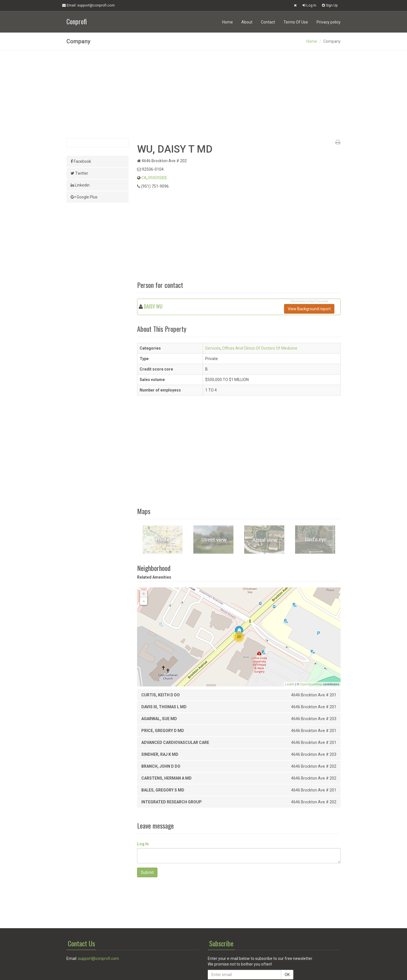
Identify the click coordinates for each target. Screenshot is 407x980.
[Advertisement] (203, 94)
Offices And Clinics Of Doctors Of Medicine (260, 348)
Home (228, 22)
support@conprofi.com (98, 958)
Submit (147, 872)
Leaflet (290, 684)
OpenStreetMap (311, 684)
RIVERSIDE (158, 178)
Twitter (79, 173)
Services (213, 348)
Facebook (81, 161)
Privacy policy (329, 22)
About (247, 22)
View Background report (309, 309)
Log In (309, 5)
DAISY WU (153, 306)
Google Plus (84, 197)
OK (287, 975)
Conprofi (77, 21)
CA (144, 178)
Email (88, 5)
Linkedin (80, 185)
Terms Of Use (296, 22)
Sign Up (330, 5)
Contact (268, 22)
